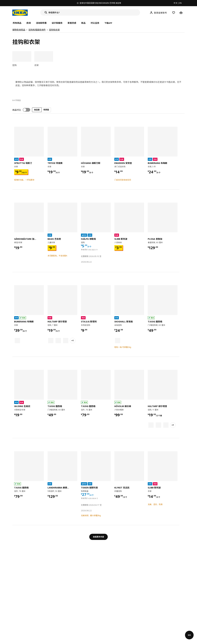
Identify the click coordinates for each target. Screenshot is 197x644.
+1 (73, 341)
